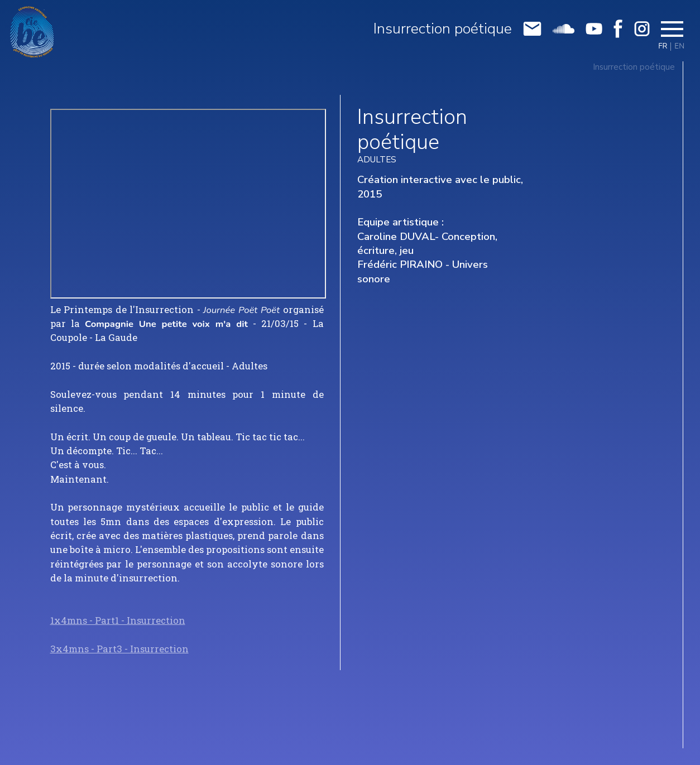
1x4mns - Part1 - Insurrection (118, 620)
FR (663, 47)
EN (679, 47)
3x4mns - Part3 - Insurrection (119, 649)
